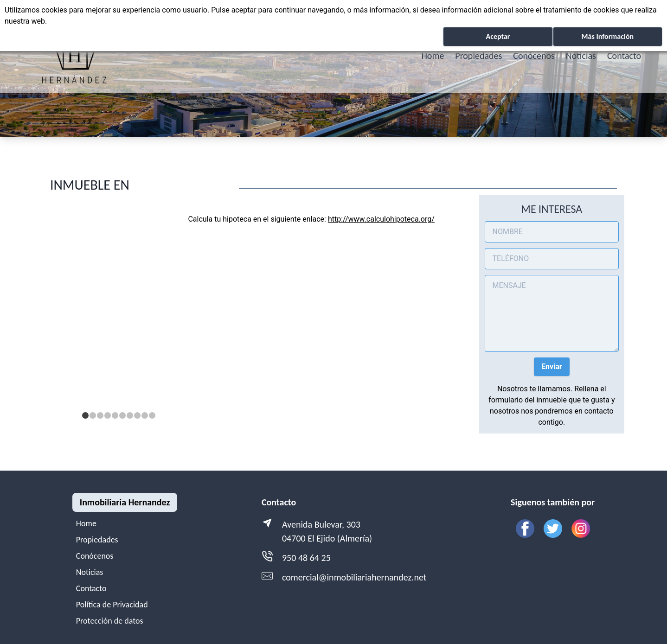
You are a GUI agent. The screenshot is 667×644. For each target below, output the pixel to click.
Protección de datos (110, 621)
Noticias (581, 56)
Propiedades (478, 56)
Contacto (624, 56)
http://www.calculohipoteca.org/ (381, 219)
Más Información (608, 36)
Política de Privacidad (112, 605)
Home (433, 56)
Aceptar (498, 36)
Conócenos (534, 56)
